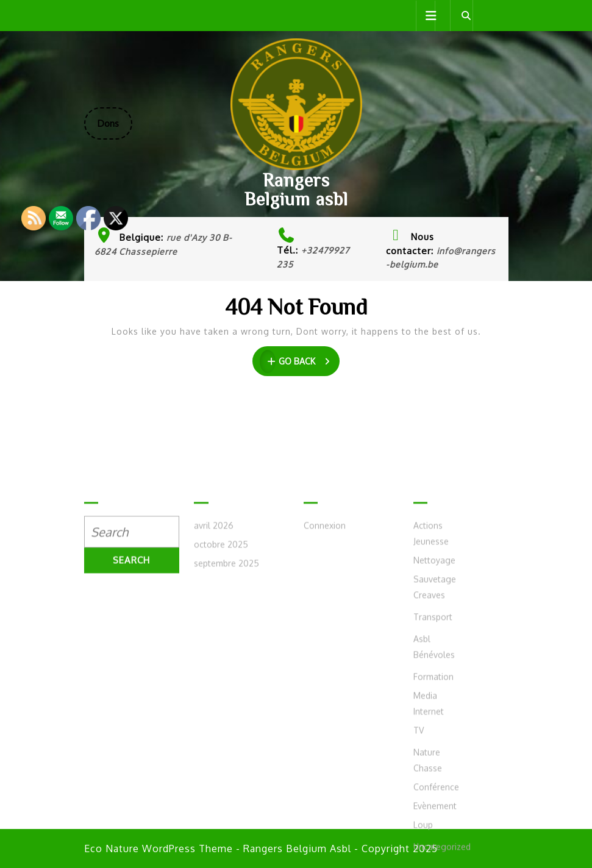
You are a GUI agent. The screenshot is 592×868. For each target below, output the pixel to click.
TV (419, 848)
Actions (428, 643)
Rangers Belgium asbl (296, 189)
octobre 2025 (221, 662)
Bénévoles (434, 772)
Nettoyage (434, 678)
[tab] (426, 16)
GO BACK (300, 361)
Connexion (325, 643)
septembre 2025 (226, 681)
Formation (433, 794)
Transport (433, 734)
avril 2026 (214, 643)
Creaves (429, 712)
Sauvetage (435, 696)
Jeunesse (431, 659)
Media (425, 813)
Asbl (422, 756)
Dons (115, 128)
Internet (429, 829)
